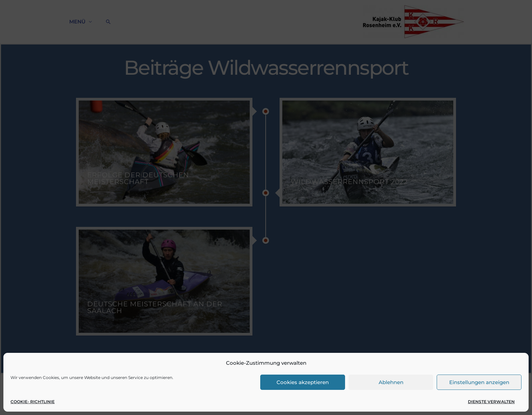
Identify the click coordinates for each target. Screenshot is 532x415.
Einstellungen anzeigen (479, 382)
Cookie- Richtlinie (33, 402)
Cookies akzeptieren (303, 382)
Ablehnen (391, 382)
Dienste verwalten (491, 402)
